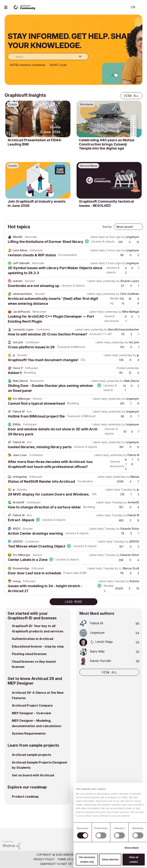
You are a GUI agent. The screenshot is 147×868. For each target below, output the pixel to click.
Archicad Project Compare (32, 705)
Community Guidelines (95, 859)
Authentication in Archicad (33, 639)
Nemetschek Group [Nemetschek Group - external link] (93, 864)
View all (131, 96)
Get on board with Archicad (33, 775)
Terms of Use (67, 859)
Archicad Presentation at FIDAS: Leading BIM (35, 142)
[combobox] (48, 57)
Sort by (107, 227)
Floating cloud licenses (29, 654)
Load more (73, 602)
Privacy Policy (44, 859)
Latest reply (98, 237)
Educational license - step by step (38, 646)
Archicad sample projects (31, 755)
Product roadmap (25, 796)
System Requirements (29, 733)
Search (122, 7)
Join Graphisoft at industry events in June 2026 (37, 203)
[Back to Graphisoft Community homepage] (25, 7)
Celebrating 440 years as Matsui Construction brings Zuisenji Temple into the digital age (107, 144)
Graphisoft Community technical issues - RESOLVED (106, 203)
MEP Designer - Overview (31, 713)
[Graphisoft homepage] (128, 834)
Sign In (141, 7)
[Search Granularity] (77, 57)
